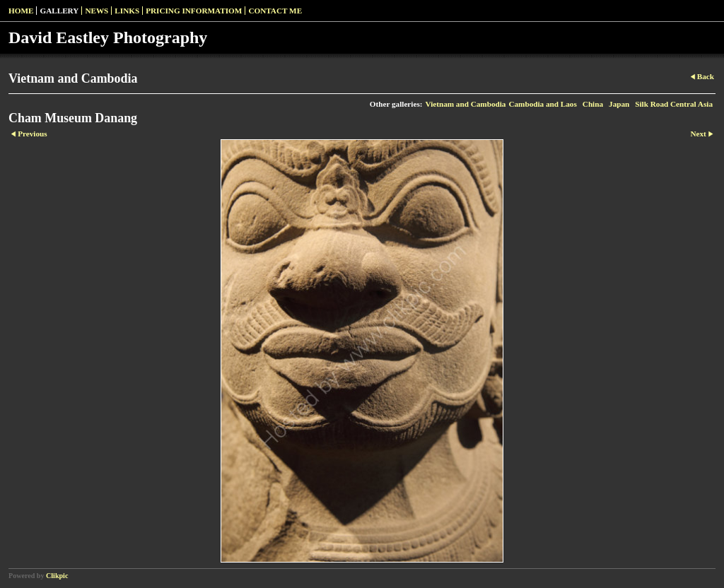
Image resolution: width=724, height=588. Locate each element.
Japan (619, 104)
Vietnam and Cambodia (465, 104)
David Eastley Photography (108, 37)
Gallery (59, 11)
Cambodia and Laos (542, 104)
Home (21, 11)
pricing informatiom (194, 11)
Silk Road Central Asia (674, 104)
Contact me (275, 11)
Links (127, 11)
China (593, 104)
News (97, 11)
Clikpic (57, 576)
